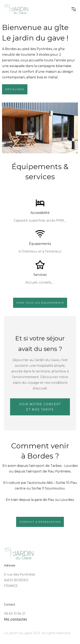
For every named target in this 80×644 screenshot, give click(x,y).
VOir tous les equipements (40, 303)
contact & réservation (40, 522)
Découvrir (15, 89)
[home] (36, 9)
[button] (74, 9)
